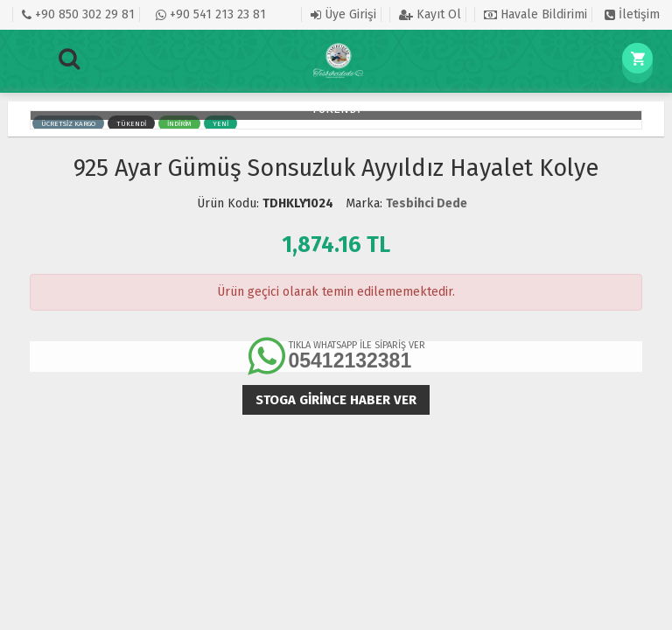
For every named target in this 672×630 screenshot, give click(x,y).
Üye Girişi (343, 14)
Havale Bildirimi (535, 14)
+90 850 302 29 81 (78, 14)
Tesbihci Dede (427, 203)
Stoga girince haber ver (336, 400)
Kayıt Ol (430, 14)
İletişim (632, 14)
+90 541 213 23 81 (211, 14)
